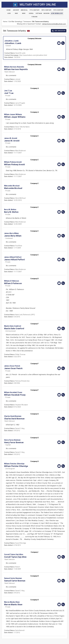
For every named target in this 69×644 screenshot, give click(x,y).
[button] (25, 41)
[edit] (63, 43)
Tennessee (27, 22)
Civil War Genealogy (15, 22)
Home (5, 22)
